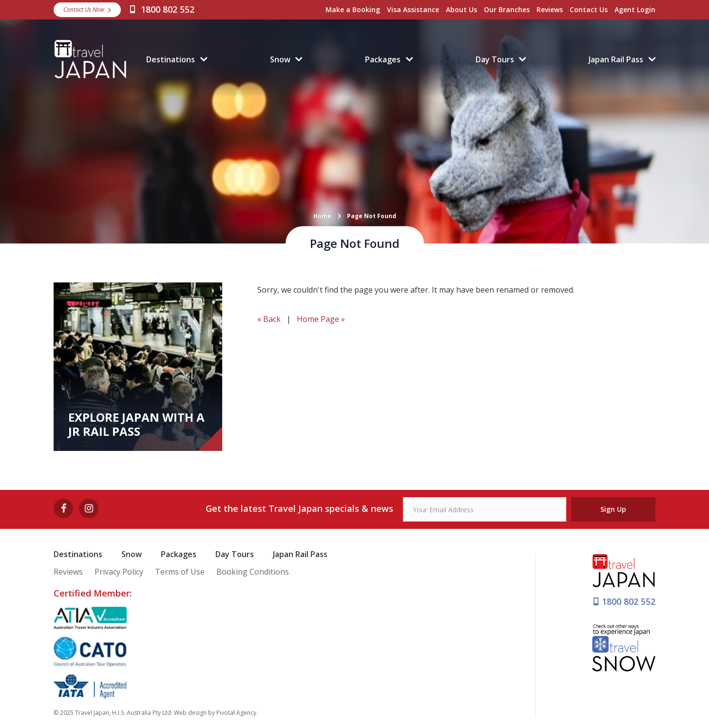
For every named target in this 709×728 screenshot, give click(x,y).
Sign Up (613, 509)
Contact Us (589, 9)
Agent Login (635, 9)
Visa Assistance (413, 9)
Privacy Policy (119, 572)
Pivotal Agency (236, 713)
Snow (280, 59)
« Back (269, 319)
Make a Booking (353, 9)
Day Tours (495, 59)
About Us (461, 9)
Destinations (171, 59)
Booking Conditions (253, 572)
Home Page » (321, 319)
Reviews (550, 9)
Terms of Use (180, 572)
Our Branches (507, 9)
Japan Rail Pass (616, 59)
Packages (383, 59)
